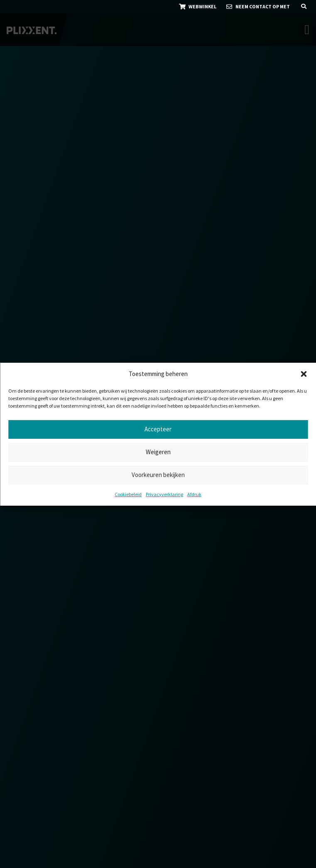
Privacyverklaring (164, 494)
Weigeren (158, 452)
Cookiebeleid (128, 494)
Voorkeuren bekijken (158, 475)
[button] (304, 374)
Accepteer (158, 429)
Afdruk (194, 494)
